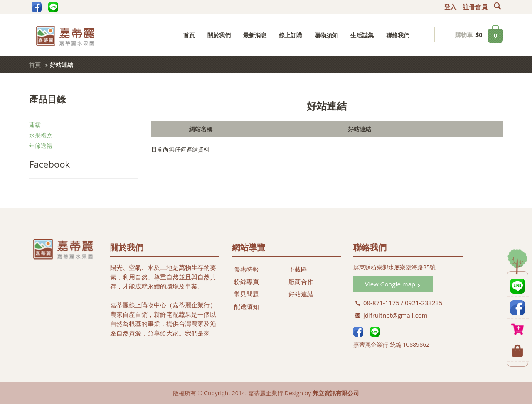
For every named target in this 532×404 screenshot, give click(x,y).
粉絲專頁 (246, 282)
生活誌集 (362, 35)
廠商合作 (301, 282)
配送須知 (246, 306)
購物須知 (326, 35)
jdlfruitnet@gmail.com (392, 315)
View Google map (393, 284)
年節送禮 (41, 146)
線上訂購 (291, 35)
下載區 (298, 269)
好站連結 (301, 294)
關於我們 (219, 35)
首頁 (189, 35)
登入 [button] (450, 7)
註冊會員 (475, 7)
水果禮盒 (41, 135)
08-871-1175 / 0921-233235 (399, 303)
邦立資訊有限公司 (336, 393)
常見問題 (246, 294)
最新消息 (255, 35)
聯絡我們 (398, 35)
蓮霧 (35, 125)
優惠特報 (246, 269)
